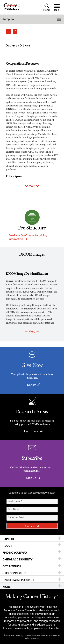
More (32, 186)
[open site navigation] (57, 7)
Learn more (33, 431)
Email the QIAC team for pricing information (28, 237)
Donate (33, 385)
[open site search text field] (47, 7)
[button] (59, 19)
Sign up (33, 478)
